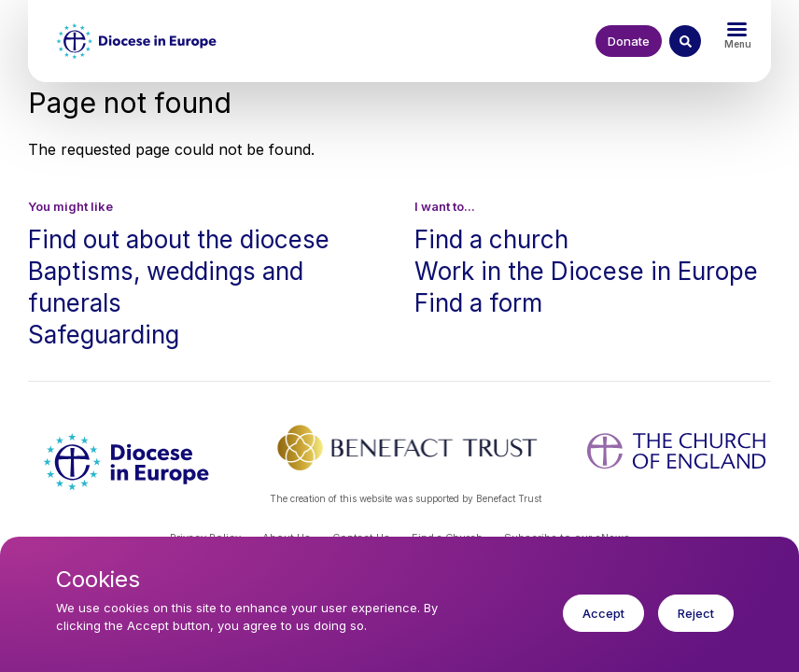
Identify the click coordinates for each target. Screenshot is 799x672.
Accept (603, 626)
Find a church (491, 239)
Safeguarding (104, 335)
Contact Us (361, 538)
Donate (629, 41)
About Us (287, 538)
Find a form (478, 303)
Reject (696, 626)
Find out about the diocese (179, 239)
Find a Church (447, 538)
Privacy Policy (205, 538)
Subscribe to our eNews (567, 538)
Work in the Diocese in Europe (586, 271)
